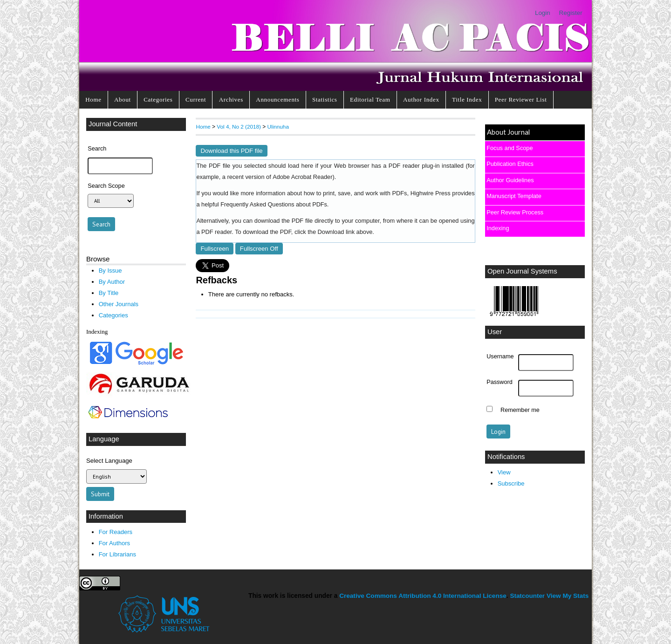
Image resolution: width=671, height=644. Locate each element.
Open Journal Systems (522, 271)
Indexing (498, 228)
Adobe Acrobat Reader (302, 177)
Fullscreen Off (259, 249)
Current (196, 99)
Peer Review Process (515, 212)
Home (93, 99)
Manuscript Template (514, 196)
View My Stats (568, 596)
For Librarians (117, 554)
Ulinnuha (278, 127)
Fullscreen (215, 249)
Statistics (325, 99)
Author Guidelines (510, 180)
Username (500, 356)
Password (500, 382)
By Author (112, 282)
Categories (158, 99)
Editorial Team (370, 99)
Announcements (277, 99)
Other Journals (119, 304)
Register (571, 13)
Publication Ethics (510, 164)
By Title (109, 293)
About (123, 99)
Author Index (421, 99)
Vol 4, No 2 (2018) (239, 127)
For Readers (116, 532)
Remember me (520, 410)
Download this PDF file (231, 151)
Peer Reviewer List (521, 99)
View (504, 472)
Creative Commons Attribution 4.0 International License (423, 596)
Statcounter (527, 596)
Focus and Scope (510, 148)
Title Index (467, 99)
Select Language (109, 461)
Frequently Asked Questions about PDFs (274, 205)
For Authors (114, 543)
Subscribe (511, 483)
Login (543, 13)
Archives (231, 99)
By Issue (110, 271)
